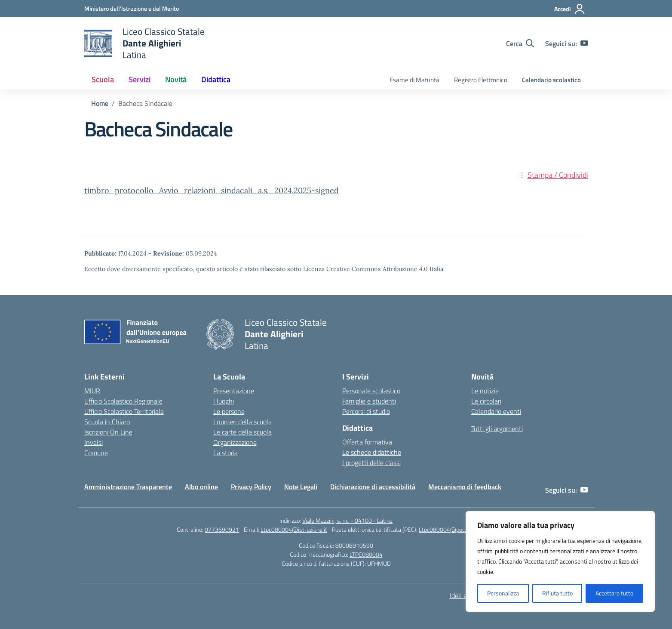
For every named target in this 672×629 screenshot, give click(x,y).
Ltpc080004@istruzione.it (294, 529)
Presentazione (234, 391)
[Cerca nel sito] (520, 43)
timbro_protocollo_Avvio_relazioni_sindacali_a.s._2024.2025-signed (212, 190)
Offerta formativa (367, 442)
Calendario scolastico (551, 80)
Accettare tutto (614, 593)
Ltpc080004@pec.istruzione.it (457, 529)
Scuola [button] (103, 79)
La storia (226, 453)
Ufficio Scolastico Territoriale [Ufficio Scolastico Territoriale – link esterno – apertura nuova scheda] (124, 411)
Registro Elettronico (481, 80)
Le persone (229, 411)
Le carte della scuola (242, 432)
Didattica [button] (216, 79)
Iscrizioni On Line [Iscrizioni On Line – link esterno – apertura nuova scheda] (108, 432)
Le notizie (485, 391)
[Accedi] (570, 9)
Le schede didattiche (372, 452)
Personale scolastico (371, 391)
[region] (560, 561)
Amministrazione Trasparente (128, 487)
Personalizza (503, 593)
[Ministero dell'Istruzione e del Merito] (132, 8)
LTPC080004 (366, 554)
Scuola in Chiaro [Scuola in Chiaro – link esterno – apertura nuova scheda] (107, 422)
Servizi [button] (140, 79)
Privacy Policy (251, 487)
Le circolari (486, 401)
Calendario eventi (496, 411)
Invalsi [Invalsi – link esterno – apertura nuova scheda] (94, 442)
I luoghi (224, 401)
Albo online (201, 487)
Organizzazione (235, 442)
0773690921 (222, 529)
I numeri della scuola (242, 422)
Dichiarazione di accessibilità (373, 487)
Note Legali (301, 487)
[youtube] (584, 43)
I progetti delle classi (371, 462)
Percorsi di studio (366, 411)
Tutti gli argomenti (497, 429)
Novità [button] (176, 79)
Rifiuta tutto (557, 593)
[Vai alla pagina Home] (100, 103)
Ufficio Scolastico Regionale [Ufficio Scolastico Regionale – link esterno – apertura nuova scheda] (123, 401)
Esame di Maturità (414, 80)
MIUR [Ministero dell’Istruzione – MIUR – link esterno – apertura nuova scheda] (92, 391)
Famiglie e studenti (369, 401)
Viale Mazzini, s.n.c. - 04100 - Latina (347, 520)
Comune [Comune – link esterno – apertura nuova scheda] (96, 453)
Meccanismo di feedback (465, 487)
